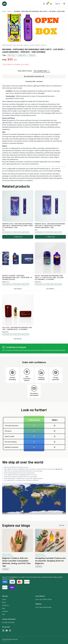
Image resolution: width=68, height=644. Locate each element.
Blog (4, 608)
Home (4, 599)
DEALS (10, 11)
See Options (18, 289)
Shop (4, 11)
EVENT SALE (11, 55)
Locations (5, 611)
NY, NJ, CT (59, 469)
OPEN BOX (32, 55)
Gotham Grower (6, 554)
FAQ (3, 614)
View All (62, 525)
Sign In (58, 4)
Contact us (5, 605)
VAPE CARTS (35, 45)
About (4, 602)
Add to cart (18, 237)
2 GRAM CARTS (22, 55)
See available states (42, 71)
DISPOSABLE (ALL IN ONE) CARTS (16, 45)
